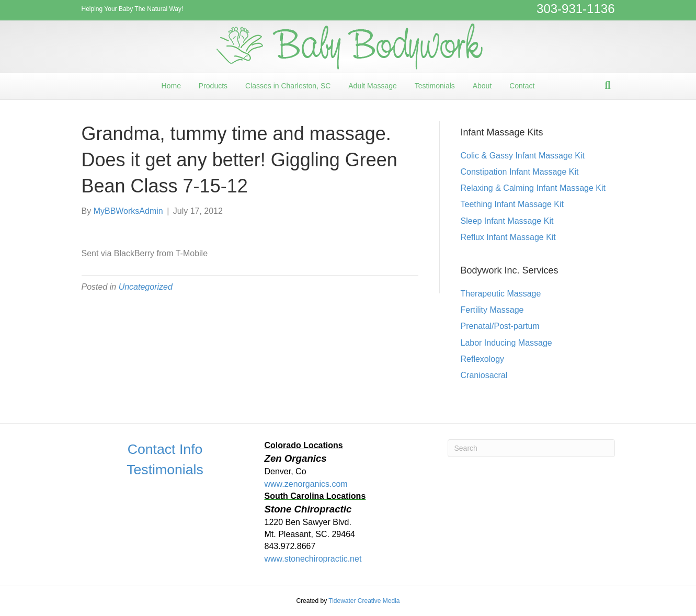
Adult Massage (373, 86)
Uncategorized (146, 287)
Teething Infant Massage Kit (512, 204)
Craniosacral (484, 375)
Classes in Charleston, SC (288, 86)
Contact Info (165, 449)
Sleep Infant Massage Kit (507, 221)
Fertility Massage (492, 310)
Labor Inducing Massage (506, 343)
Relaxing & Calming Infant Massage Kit (533, 188)
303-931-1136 (575, 9)
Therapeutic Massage (501, 294)
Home (171, 86)
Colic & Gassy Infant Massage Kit (523, 156)
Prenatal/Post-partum (500, 326)
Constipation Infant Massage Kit (520, 172)
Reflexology (483, 359)
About (482, 86)
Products (213, 86)
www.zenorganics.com (306, 484)
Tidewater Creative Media (364, 601)
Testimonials (435, 86)
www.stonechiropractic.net (313, 559)
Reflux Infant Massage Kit (508, 237)
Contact (522, 86)
